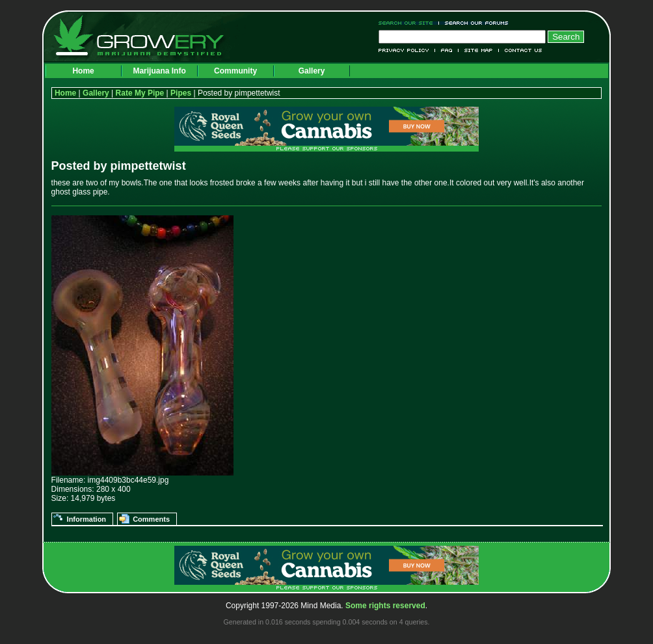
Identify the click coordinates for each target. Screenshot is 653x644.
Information (87, 519)
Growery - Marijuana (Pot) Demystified (146, 36)
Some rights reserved (385, 606)
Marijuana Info (159, 71)
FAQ (447, 50)
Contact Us (521, 50)
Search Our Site (409, 23)
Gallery (312, 71)
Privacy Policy (407, 50)
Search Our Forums (474, 23)
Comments (151, 519)
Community (235, 71)
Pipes (181, 93)
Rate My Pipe (140, 93)
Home (83, 71)
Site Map (479, 50)
